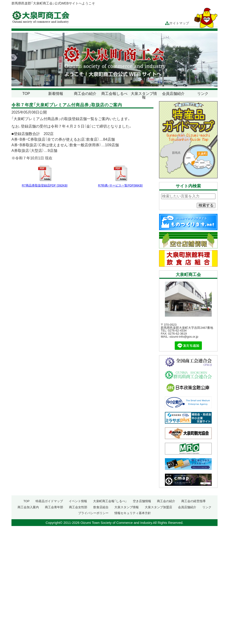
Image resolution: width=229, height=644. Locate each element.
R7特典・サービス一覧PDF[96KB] (120, 185)
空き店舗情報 (142, 501)
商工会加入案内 (28, 507)
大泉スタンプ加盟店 (158, 507)
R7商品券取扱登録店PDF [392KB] (45, 185)
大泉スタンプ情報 (144, 95)
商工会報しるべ (114, 94)
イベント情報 (78, 501)
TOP (26, 94)
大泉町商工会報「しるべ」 (110, 501)
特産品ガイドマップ (49, 501)
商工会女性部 (78, 507)
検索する (206, 205)
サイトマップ (177, 23)
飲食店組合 (101, 507)
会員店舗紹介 (173, 94)
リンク (203, 94)
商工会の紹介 (85, 94)
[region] (114, 60)
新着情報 (56, 94)
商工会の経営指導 (193, 501)
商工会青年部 (54, 507)
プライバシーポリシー (93, 513)
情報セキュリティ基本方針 (133, 513)
